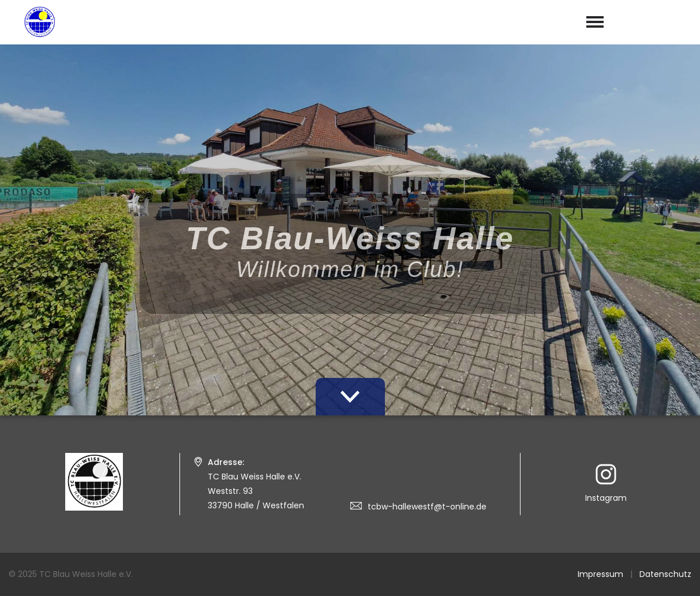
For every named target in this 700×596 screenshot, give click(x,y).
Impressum (600, 574)
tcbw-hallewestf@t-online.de (427, 507)
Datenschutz (665, 574)
